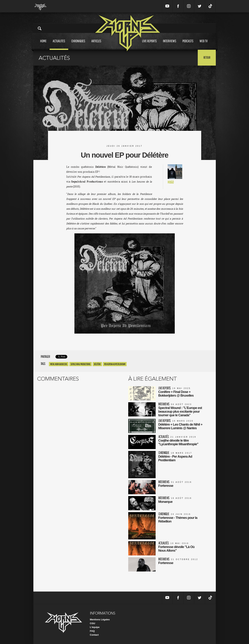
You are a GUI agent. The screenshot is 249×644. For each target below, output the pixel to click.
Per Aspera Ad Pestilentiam (115, 364)
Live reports (149, 44)
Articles (96, 44)
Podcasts (188, 44)
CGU (93, 623)
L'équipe (95, 627)
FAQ (92, 631)
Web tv (204, 44)
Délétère (97, 364)
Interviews (170, 44)
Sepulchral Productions (81, 364)
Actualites (59, 44)
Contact (94, 635)
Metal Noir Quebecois (59, 364)
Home (43, 44)
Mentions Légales (100, 619)
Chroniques (78, 44)
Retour (207, 57)
